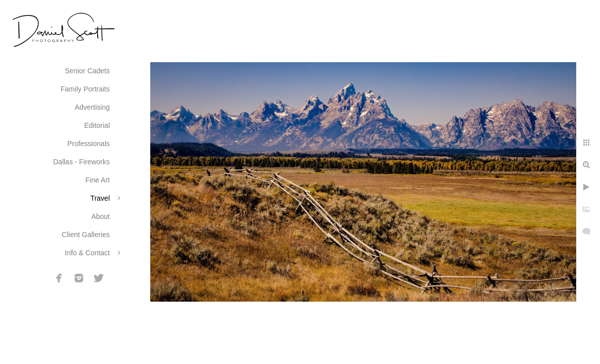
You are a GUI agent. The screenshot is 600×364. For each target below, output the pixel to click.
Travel (100, 198)
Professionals (89, 144)
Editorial (97, 125)
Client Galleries (86, 235)
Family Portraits (85, 89)
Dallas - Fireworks (81, 162)
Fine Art (98, 180)
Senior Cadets (87, 71)
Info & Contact (87, 253)
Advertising (92, 107)
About (100, 216)
